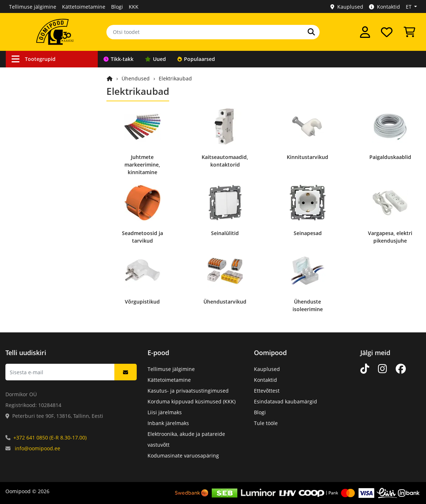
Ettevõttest (267, 391)
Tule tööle (266, 423)
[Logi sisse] (365, 32)
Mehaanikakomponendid (45, 239)
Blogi (117, 7)
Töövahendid (30, 143)
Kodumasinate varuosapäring (183, 456)
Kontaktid (385, 7)
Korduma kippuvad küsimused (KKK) (192, 401)
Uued (155, 59)
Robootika (27, 129)
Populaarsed (196, 59)
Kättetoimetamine (84, 7)
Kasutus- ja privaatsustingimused (188, 391)
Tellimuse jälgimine (33, 7)
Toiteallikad (29, 157)
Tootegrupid (34, 59)
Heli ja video (30, 184)
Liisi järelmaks (165, 412)
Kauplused (347, 7)
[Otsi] (311, 32)
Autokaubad (29, 102)
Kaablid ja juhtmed (38, 74)
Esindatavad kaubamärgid (286, 401)
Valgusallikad (31, 170)
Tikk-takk (118, 59)
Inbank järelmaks (168, 423)
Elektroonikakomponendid (46, 225)
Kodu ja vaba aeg (36, 198)
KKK (134, 7)
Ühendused (29, 88)
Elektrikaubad (175, 78)
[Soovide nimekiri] (387, 32)
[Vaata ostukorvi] (409, 32)
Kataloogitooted (34, 266)
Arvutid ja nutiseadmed (43, 211)
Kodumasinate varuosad (44, 253)
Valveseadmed (32, 116)
